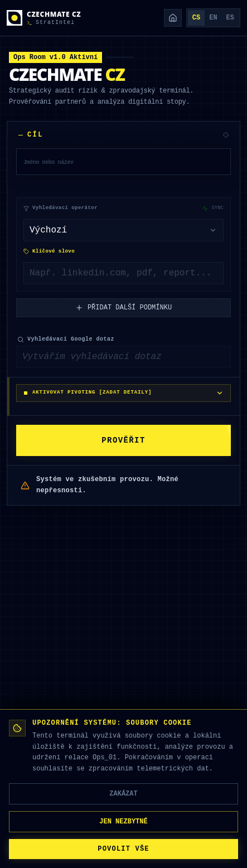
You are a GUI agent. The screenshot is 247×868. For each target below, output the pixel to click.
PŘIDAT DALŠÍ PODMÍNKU (123, 307)
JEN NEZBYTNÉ (123, 821)
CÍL (31, 135)
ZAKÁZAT (123, 794)
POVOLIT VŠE (123, 849)
